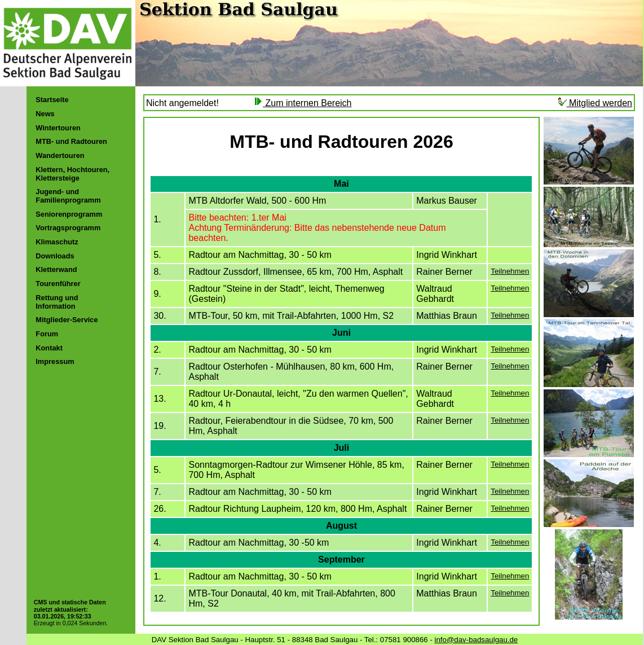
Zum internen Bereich (303, 103)
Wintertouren (58, 128)
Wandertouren (60, 155)
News (45, 114)
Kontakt (49, 348)
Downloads (55, 256)
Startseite (52, 100)
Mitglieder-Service (67, 320)
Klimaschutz (57, 242)
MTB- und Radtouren (71, 141)
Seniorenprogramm (69, 214)
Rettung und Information (57, 302)
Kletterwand (56, 269)
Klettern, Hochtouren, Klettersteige (72, 174)
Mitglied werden (595, 103)
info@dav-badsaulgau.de (477, 640)
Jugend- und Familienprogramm (68, 196)
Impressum (55, 361)
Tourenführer (58, 284)
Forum (47, 334)
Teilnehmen (510, 271)
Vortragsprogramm (68, 228)
